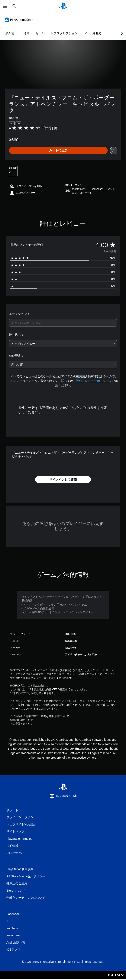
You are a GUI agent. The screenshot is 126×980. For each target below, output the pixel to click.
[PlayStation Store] (20, 20)
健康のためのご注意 (22, 720)
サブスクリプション (64, 33)
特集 (26, 33)
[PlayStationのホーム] (63, 6)
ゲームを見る (93, 33)
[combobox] (63, 323)
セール (40, 33)
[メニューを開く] (5, 6)
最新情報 (11, 33)
